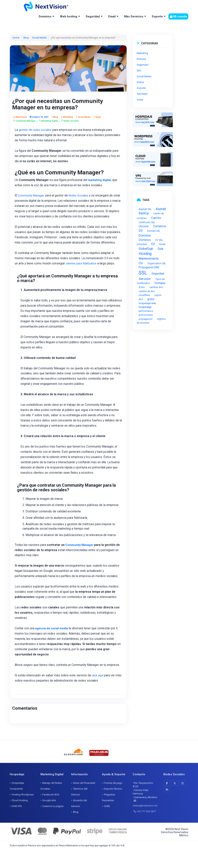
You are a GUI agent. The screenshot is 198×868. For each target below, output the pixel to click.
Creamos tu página (53, 824)
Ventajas (160, 283)
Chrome (144, 226)
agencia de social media (53, 645)
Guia (160, 249)
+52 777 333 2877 (146, 829)
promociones (146, 315)
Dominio (145, 235)
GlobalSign (146, 249)
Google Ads (49, 818)
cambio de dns (147, 291)
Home (16, 38)
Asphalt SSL (145, 209)
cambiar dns (156, 287)
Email (112, 16)
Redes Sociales (81, 196)
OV (141, 263)
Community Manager (32, 196)
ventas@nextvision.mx (145, 823)
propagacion (146, 319)
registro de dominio (151, 321)
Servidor (145, 279)
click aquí (99, 693)
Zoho (142, 287)
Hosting (145, 254)
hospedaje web (147, 303)
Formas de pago (113, 801)
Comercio (160, 226)
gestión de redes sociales (37, 130)
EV (153, 244)
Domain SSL (154, 231)
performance (146, 311)
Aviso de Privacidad (84, 801)
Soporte (157, 16)
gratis (151, 299)
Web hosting (69, 16)
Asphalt (161, 209)
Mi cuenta (178, 16)
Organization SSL (157, 263)
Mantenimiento (149, 259)
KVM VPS (17, 824)
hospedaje (145, 307)
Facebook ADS (51, 812)
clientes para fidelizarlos (83, 276)
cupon (158, 295)
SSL (143, 273)
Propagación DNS (149, 267)
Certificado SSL (147, 222)
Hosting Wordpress (23, 812)
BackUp (144, 213)
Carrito (156, 218)
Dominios (45, 16)
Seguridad (93, 16)
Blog (25, 38)
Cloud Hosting (20, 818)
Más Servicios (134, 16)
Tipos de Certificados (151, 281)
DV (141, 231)
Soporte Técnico (113, 807)
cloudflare (144, 295)
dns (141, 299)
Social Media (38, 38)
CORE (107, 824)
